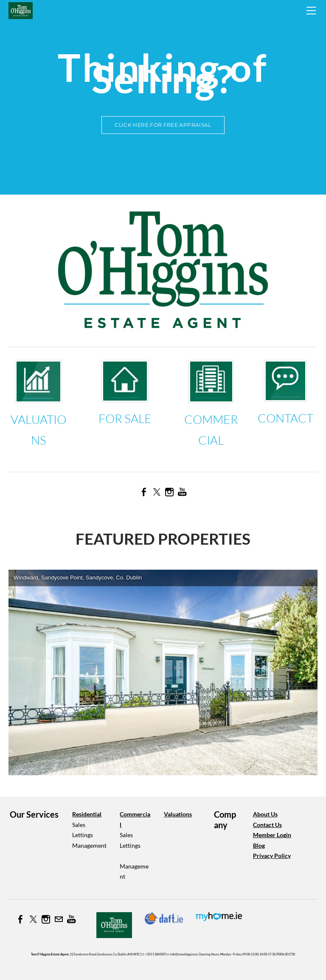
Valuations (178, 814)
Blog (259, 845)
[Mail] (59, 919)
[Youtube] (182, 492)
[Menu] (311, 11)
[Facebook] (144, 492)
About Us (265, 814)
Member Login (272, 835)
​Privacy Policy (272, 856)
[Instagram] (169, 492)
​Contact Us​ (267, 825)
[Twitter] (157, 492)
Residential (87, 814)
